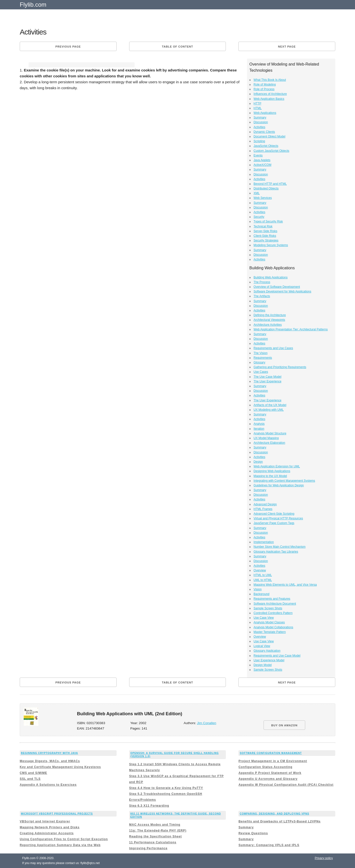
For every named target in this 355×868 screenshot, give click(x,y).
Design (258, 462)
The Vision (261, 353)
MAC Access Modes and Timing (155, 825)
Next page (287, 47)
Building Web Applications (271, 277)
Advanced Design (265, 504)
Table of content (177, 47)
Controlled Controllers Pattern (273, 613)
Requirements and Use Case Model (277, 656)
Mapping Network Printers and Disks (50, 827)
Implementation (264, 542)
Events (258, 155)
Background (262, 594)
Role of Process (264, 89)
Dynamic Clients (264, 132)
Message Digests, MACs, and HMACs (50, 761)
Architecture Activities (268, 325)
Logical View (262, 646)
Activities (259, 127)
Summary (260, 118)
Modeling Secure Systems (271, 245)
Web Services (263, 198)
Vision (258, 589)
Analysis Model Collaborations (274, 627)
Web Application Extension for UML (277, 466)
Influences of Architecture (270, 94)
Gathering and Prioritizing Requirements (280, 367)
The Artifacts (262, 296)
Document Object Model (270, 136)
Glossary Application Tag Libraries (276, 552)
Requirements (263, 358)
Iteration (259, 429)
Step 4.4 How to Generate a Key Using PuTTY (166, 788)
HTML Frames (263, 509)
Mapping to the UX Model (270, 476)
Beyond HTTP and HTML (270, 184)
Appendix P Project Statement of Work (270, 773)
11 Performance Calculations (153, 842)
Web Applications (265, 113)
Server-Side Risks (266, 231)
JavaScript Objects (266, 146)
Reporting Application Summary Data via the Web (60, 845)
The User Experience (268, 381)
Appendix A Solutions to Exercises (48, 785)
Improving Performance (148, 848)
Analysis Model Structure (270, 433)
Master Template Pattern (270, 632)
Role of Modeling (265, 85)
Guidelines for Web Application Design (279, 485)
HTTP (257, 103)
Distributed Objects (266, 188)
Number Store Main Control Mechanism (280, 547)
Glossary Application (267, 651)
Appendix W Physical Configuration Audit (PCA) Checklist (286, 785)
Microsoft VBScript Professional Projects (57, 814)
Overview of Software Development (277, 287)
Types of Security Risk (268, 221)
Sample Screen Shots (268, 608)
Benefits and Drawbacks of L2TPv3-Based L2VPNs (279, 821)
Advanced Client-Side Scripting (274, 514)
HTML (258, 108)
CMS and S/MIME (33, 773)
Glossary (259, 362)
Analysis (259, 424)
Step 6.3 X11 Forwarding (149, 806)
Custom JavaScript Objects (272, 151)
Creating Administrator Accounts (47, 833)
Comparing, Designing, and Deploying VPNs (274, 814)
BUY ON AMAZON (284, 725)
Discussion (261, 122)
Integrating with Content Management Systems (284, 481)
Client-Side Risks (265, 236)
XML (257, 193)
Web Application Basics (269, 99)
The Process (262, 282)
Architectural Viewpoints (269, 320)
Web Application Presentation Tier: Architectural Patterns (291, 329)
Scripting (259, 141)
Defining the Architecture (270, 315)
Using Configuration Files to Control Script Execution (64, 839)
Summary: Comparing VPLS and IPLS (269, 845)
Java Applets (262, 160)
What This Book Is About (270, 80)
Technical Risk (263, 226)
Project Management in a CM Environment (273, 761)
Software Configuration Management (271, 753)
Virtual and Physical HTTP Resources (278, 518)
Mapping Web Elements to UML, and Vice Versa (285, 585)
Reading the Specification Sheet (156, 836)
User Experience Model (269, 660)
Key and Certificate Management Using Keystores (60, 767)
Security (259, 217)
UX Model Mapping (266, 438)
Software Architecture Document (275, 604)
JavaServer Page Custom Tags (274, 523)
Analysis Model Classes (269, 622)
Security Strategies (266, 240)
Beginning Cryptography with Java (49, 753)
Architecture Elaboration (269, 443)
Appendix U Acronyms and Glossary (268, 779)
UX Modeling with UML (269, 410)
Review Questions (253, 833)
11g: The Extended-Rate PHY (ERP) (158, 831)
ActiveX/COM (263, 165)
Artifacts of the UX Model (270, 405)
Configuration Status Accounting (265, 767)
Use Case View (264, 618)
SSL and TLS (30, 779)
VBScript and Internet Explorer (45, 821)
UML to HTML (263, 580)
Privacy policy (324, 858)
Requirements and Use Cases (273, 348)
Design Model (263, 665)
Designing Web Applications (272, 471)
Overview (260, 570)
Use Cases (261, 372)
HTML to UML (263, 575)
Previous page (68, 47)
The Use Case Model (268, 377)
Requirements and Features (272, 599)
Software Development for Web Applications (283, 291)
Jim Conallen (207, 723)
